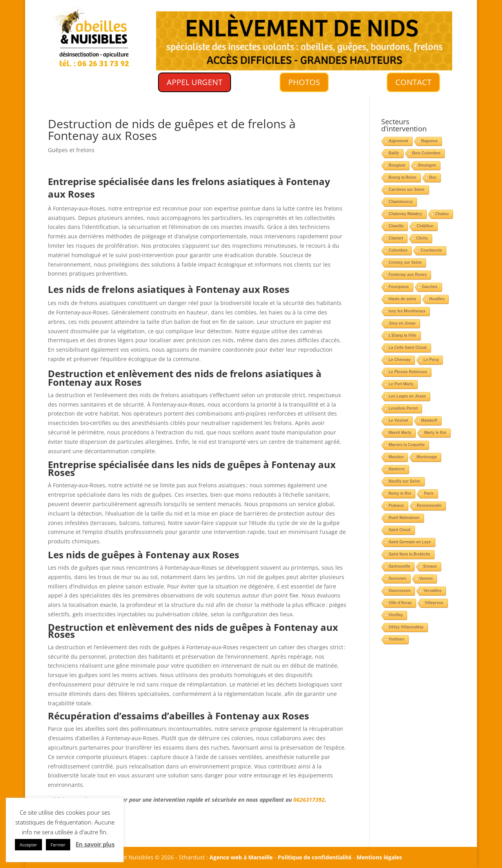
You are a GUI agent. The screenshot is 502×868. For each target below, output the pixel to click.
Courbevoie (431, 250)
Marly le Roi (435, 433)
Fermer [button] (58, 845)
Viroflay (396, 615)
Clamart (396, 238)
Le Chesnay (400, 360)
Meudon (396, 457)
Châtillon (425, 226)
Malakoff (429, 420)
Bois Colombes (427, 153)
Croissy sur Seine (405, 262)
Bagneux (429, 141)
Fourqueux (399, 287)
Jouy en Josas (402, 323)
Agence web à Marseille (241, 857)
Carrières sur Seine (407, 190)
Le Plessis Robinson (408, 372)
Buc (433, 177)
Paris (429, 493)
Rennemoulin (429, 506)
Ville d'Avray (400, 603)
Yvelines (397, 639)
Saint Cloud (400, 530)
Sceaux (430, 566)
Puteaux (396, 506)
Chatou (442, 214)
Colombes (398, 250)
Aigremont (398, 141)
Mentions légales (379, 857)
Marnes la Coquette (407, 445)
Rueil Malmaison (404, 518)
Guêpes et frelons (71, 150)
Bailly (394, 153)
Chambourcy (401, 202)
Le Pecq (431, 360)
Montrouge (427, 457)
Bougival (397, 165)
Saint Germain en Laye (410, 542)
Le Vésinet (398, 420)
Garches (430, 287)
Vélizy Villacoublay (406, 627)
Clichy (422, 238)
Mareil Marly (400, 433)
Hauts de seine (403, 299)
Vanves (426, 578)
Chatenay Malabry (406, 214)
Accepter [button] (28, 845)
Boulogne (427, 165)
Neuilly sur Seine (405, 481)
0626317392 (309, 800)
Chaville (396, 226)
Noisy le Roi (400, 493)
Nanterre (397, 469)
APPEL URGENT (195, 82)
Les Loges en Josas (407, 396)
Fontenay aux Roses (408, 275)
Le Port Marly (401, 384)
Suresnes (397, 578)
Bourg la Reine (403, 177)
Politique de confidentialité (315, 857)
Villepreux (434, 603)
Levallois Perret (403, 408)
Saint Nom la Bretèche (409, 554)
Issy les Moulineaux (407, 311)
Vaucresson (400, 591)
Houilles (437, 299)
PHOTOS (304, 82)
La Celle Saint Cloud (408, 348)
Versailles (433, 591)
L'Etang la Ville (403, 335)
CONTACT (414, 82)
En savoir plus (95, 844)
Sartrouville (399, 566)
